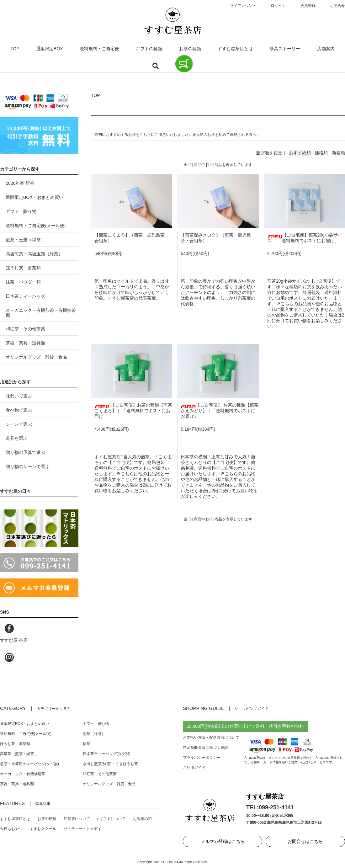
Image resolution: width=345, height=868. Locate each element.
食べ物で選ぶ (19, 410)
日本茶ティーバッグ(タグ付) (107, 754)
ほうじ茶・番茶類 (23, 268)
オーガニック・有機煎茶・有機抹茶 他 (41, 312)
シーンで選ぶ (19, 424)
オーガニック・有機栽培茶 (23, 774)
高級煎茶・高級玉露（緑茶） (34, 254)
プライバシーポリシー (202, 758)
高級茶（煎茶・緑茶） (19, 754)
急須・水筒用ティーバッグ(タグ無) (29, 764)
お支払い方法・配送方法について (211, 738)
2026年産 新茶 (20, 183)
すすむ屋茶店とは (235, 49)
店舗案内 (326, 49)
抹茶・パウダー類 (23, 282)
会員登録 (308, 6)
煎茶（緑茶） (94, 734)
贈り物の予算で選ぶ (25, 452)
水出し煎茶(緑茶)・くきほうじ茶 (110, 764)
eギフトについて (111, 819)
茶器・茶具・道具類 (25, 343)
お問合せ (337, 6)
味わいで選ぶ (19, 396)
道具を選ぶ (17, 438)
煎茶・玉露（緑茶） (25, 240)
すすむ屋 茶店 (14, 640)
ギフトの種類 (149, 49)
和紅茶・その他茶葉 (25, 329)
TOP (15, 49)
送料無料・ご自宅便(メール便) (36, 226)
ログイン (278, 6)
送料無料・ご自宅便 (99, 49)
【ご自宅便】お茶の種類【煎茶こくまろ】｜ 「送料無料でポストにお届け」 (133, 411)
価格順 (321, 153)
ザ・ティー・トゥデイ (82, 829)
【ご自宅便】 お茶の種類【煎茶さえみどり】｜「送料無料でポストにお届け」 (220, 411)
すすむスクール (43, 829)
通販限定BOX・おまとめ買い (34, 197)
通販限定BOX (50, 49)
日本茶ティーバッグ (25, 296)
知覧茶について (77, 819)
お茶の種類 (190, 49)
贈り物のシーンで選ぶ (28, 466)
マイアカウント (243, 6)
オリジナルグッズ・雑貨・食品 (36, 357)
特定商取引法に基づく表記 (205, 748)
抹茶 (87, 744)
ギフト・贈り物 (21, 211)
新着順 (338, 153)
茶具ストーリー (285, 49)
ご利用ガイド (194, 768)
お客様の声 (142, 819)
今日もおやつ (11, 829)
